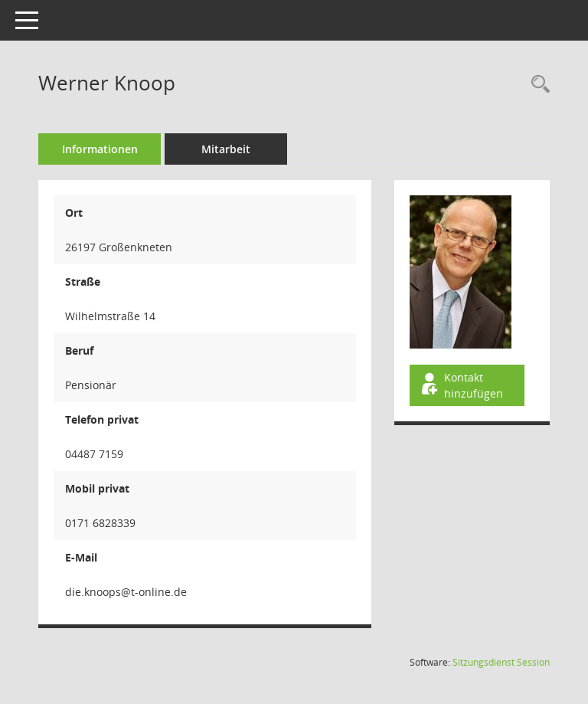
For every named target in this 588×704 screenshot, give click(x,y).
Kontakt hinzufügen (461, 385)
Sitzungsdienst (501, 662)
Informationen (100, 149)
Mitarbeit (226, 149)
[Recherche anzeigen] (537, 85)
